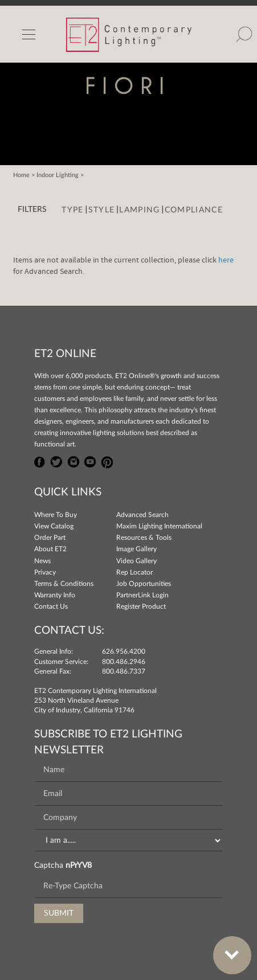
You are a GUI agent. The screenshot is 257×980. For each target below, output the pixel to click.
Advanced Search (142, 515)
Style (102, 210)
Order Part (50, 538)
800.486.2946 (124, 662)
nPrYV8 (79, 866)
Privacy (45, 572)
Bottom (226, 948)
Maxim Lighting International (159, 526)
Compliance (194, 210)
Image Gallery (136, 549)
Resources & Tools (144, 538)
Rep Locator (134, 572)
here (226, 260)
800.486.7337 (124, 671)
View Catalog (54, 526)
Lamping (139, 210)
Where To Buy (56, 515)
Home (21, 175)
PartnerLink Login (142, 595)
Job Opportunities (144, 584)
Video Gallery (136, 561)
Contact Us (51, 606)
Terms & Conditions (64, 584)
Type (72, 210)
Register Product (141, 606)
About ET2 (50, 549)
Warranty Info (55, 595)
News (42, 561)
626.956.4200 (124, 651)
